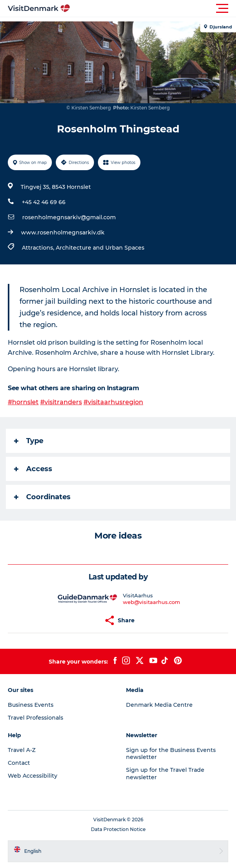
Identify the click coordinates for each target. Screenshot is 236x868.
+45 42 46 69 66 (44, 202)
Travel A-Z (22, 750)
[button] (153, 9)
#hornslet (23, 402)
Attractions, (39, 248)
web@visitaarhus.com (152, 602)
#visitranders (61, 402)
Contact (19, 763)
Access (33, 469)
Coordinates (42, 497)
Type (29, 441)
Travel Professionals (35, 718)
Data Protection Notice (118, 829)
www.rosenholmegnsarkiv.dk (63, 232)
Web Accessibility (33, 776)
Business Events (31, 705)
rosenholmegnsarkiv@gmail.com (69, 217)
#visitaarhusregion (113, 402)
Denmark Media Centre (159, 705)
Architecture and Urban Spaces (100, 248)
